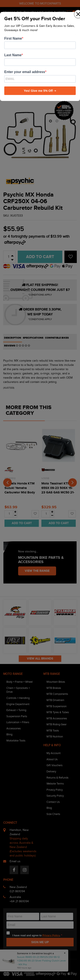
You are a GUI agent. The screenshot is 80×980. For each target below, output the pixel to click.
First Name (13, 38)
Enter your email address (25, 72)
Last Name (13, 55)
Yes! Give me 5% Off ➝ (40, 91)
